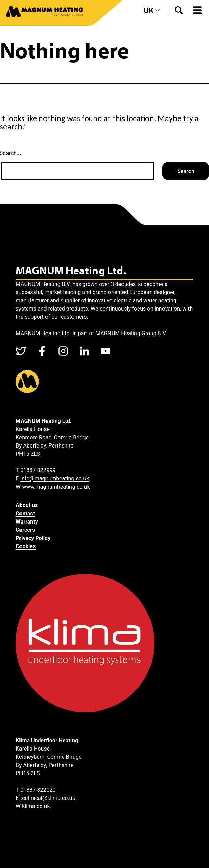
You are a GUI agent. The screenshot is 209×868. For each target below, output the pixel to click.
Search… (10, 153)
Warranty (27, 522)
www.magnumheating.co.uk (56, 487)
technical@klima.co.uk (48, 798)
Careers (25, 530)
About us (27, 505)
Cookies (26, 546)
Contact (25, 513)
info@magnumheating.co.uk (55, 479)
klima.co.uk (36, 806)
